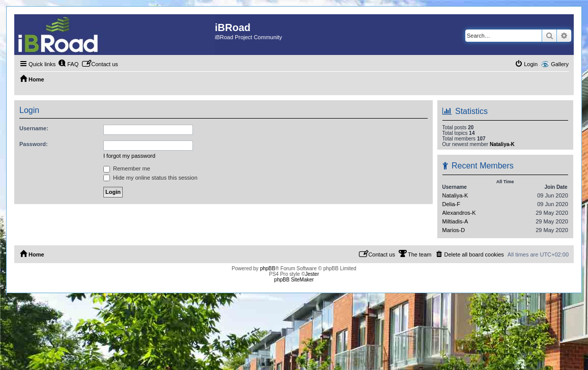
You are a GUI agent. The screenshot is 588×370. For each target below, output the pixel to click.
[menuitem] (68, 64)
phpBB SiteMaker (294, 280)
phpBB (268, 268)
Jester (312, 274)
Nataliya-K (502, 144)
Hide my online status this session (150, 178)
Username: (34, 128)
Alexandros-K (459, 213)
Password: (34, 144)
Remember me (127, 168)
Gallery (560, 64)
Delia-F (451, 204)
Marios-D (454, 230)
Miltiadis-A (455, 221)
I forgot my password (129, 156)
